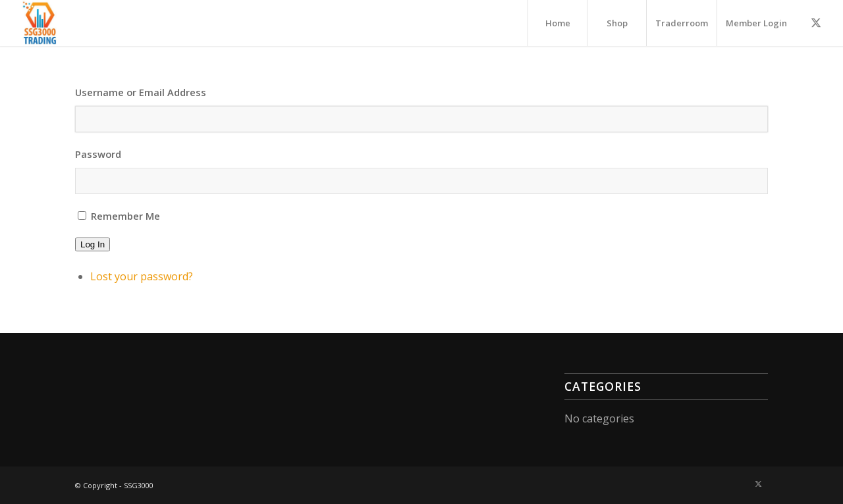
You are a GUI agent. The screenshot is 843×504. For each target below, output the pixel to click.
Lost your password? (142, 276)
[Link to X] (816, 22)
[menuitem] (557, 23)
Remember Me (125, 216)
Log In (93, 244)
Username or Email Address (141, 92)
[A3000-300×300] (40, 23)
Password (98, 154)
